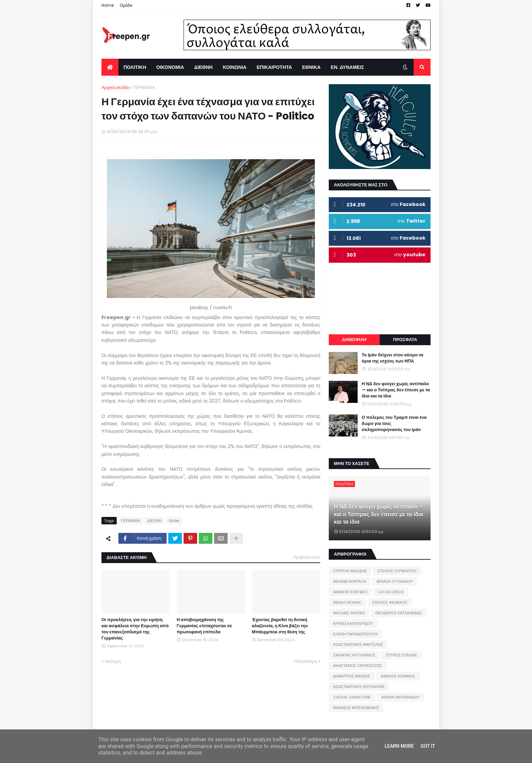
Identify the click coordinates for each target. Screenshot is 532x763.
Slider (174, 521)
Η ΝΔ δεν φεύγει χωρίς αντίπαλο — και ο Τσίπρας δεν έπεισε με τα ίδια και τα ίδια (396, 390)
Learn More (399, 746)
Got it (428, 746)
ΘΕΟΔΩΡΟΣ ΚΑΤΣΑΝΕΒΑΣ (398, 613)
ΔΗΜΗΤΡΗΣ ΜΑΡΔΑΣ (352, 676)
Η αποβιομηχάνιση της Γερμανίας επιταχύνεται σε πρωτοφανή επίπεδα (204, 626)
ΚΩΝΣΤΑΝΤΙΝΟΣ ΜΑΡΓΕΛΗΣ (358, 645)
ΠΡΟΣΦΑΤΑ (405, 340)
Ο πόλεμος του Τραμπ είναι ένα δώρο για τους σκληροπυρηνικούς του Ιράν (394, 424)
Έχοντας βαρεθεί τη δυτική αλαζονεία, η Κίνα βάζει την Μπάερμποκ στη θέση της (280, 626)
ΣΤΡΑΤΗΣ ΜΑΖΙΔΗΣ (350, 571)
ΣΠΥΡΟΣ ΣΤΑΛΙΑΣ (401, 655)
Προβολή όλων (307, 557)
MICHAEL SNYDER (349, 613)
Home (108, 5)
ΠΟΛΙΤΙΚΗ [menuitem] (135, 67)
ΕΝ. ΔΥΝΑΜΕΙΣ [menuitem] (347, 67)
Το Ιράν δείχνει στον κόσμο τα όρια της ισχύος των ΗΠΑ (392, 358)
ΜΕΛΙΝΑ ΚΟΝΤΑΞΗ (350, 581)
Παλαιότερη (306, 661)
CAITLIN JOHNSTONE (352, 697)
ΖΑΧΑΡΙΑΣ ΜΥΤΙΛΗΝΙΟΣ (354, 655)
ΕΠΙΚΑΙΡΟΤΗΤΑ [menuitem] (274, 67)
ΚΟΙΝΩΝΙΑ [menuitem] (235, 67)
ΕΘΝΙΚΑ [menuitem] (311, 67)
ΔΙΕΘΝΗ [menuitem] (203, 67)
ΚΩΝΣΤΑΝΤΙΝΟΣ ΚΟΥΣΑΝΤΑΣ (359, 687)
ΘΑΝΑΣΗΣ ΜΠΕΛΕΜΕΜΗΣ (356, 708)
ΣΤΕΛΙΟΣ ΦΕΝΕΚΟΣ (390, 602)
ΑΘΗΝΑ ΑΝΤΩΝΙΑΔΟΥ (401, 697)
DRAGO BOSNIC (347, 602)
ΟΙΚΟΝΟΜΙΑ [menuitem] (170, 67)
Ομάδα (126, 5)
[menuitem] (110, 67)
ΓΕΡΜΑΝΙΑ (144, 87)
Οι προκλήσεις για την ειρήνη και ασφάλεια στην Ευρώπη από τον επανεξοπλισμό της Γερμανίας (135, 629)
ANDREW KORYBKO (350, 592)
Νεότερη (113, 661)
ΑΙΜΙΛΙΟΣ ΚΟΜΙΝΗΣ (398, 676)
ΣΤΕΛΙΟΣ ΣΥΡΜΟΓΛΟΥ (397, 571)
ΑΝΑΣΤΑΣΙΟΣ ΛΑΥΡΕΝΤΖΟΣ (358, 666)
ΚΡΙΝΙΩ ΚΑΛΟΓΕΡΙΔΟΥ (353, 624)
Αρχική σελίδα (115, 87)
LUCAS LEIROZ (391, 592)
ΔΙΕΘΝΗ (154, 521)
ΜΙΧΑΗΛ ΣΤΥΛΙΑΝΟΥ (395, 581)
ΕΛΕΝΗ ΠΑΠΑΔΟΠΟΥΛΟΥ (356, 634)
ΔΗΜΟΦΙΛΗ (354, 340)
